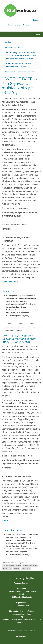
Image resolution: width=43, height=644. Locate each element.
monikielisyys (26, 568)
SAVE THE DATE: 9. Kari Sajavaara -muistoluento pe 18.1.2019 (19, 65)
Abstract (6, 521)
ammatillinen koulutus (30, 566)
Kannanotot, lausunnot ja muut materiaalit (20, 72)
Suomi (11, 25)
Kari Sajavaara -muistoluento (12, 566)
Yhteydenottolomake (21, 583)
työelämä (17, 568)
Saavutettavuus (22, 636)
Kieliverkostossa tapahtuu (14, 47)
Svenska (26, 25)
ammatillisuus (7, 568)
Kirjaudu (36, 20)
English (18, 25)
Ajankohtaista (8, 42)
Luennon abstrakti (10, 282)
